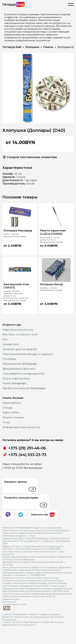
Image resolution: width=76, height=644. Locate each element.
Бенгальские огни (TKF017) (17, 285)
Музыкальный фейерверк (20, 364)
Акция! (33, 614)
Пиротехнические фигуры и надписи (28, 354)
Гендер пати (11, 344)
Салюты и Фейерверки (15, 614)
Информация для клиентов (21, 427)
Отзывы (8, 408)
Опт (5, 339)
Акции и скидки (13, 417)
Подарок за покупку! (49, 614)
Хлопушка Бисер (53, 283)
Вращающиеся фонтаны (19, 369)
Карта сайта (11, 412)
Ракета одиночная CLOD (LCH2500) (54, 230)
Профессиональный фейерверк (24, 388)
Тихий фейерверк (14, 383)
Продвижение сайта (11, 599)
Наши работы (12, 403)
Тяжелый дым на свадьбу (20, 349)
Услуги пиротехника (16, 379)
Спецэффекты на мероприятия (23, 374)
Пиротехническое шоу (18, 330)
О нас (6, 422)
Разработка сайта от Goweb (14, 604)
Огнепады (9, 359)
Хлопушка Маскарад (18, 229)
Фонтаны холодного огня (20, 334)
